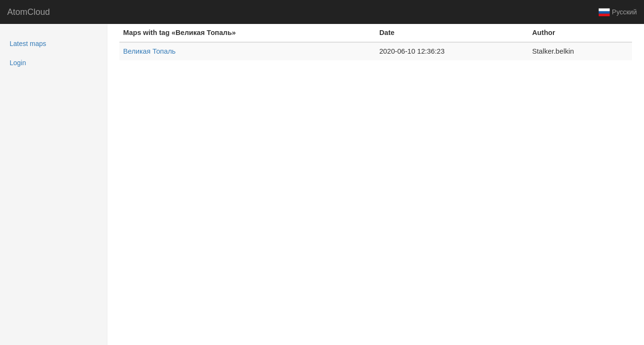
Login (18, 63)
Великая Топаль (149, 51)
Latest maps (40, 43)
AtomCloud (29, 12)
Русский (618, 12)
